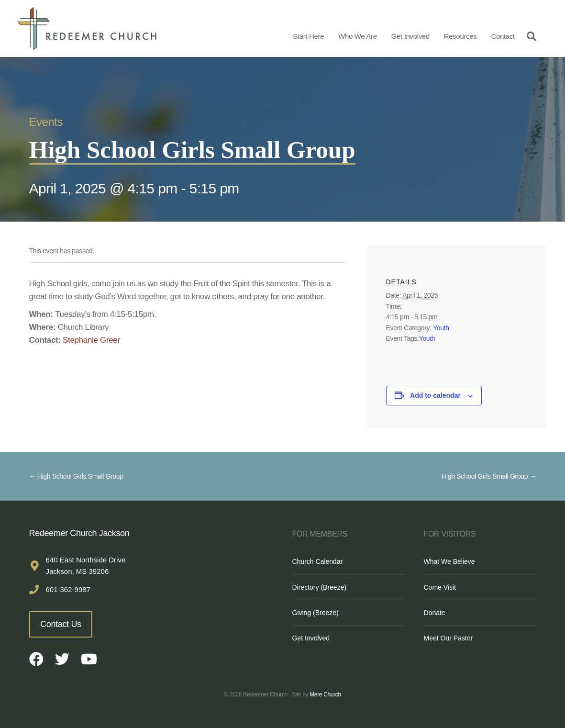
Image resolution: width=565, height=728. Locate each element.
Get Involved (410, 36)
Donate (435, 613)
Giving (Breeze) (316, 613)
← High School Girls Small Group (76, 476)
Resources (460, 36)
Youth (441, 328)
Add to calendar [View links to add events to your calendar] (435, 395)
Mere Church (325, 694)
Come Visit (440, 587)
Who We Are (358, 36)
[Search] (529, 36)
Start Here (308, 36)
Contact (503, 36)
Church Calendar (318, 561)
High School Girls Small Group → (489, 476)
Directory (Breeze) (320, 587)
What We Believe (449, 561)
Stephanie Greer (91, 340)
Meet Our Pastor (449, 638)
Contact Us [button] (61, 624)
